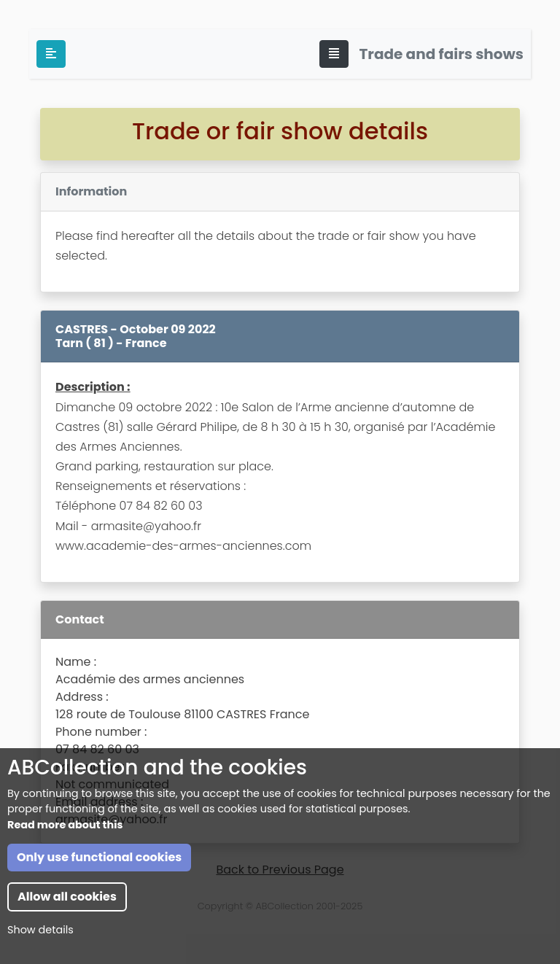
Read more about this (65, 825)
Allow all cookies (67, 897)
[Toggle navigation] (334, 54)
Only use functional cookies (99, 857)
